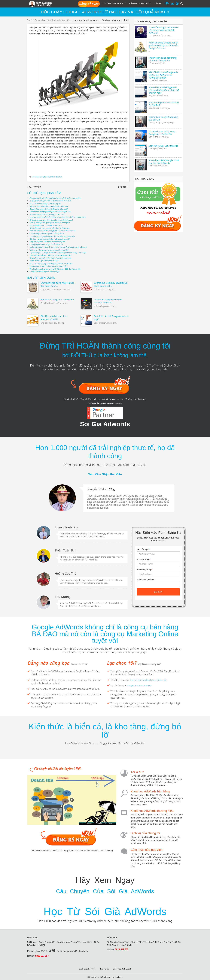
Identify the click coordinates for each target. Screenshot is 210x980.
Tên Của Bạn (143, 550)
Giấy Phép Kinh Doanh (123, 968)
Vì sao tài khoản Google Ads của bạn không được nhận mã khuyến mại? (164, 90)
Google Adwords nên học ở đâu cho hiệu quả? (50, 209)
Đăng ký (158, 592)
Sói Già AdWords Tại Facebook (110, 977)
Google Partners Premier (139, 686)
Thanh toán (104, 968)
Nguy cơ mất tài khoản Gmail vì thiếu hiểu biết (50, 206)
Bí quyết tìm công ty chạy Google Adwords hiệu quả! (53, 220)
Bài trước (35, 187)
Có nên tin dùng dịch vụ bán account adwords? (50, 250)
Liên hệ (158, 3)
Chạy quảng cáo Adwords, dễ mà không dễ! (49, 242)
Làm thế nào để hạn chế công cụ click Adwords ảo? (52, 255)
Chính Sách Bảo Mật (86, 968)
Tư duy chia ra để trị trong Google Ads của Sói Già (162, 133)
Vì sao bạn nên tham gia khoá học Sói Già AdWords (164, 162)
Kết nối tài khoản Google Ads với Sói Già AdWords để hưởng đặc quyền (163, 75)
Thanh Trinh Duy (66, 527)
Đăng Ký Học (89, 4)
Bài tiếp (123, 187)
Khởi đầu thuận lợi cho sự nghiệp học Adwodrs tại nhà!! (54, 231)
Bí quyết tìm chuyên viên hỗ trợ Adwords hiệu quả (52, 201)
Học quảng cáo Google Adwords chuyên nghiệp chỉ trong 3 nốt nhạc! (60, 253)
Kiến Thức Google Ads (114, 3)
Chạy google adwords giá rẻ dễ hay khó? (47, 244)
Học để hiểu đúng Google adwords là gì (47, 225)
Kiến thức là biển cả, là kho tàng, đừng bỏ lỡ (105, 731)
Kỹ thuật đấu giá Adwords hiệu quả (45, 261)
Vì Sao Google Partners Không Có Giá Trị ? (48, 214)
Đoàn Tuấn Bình (66, 550)
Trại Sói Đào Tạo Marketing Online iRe (148, 680)
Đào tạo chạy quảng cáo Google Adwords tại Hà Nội (53, 264)
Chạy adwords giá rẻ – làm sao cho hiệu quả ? (50, 266)
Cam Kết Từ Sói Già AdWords (163, 146)
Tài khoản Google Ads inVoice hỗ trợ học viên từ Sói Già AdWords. (164, 30)
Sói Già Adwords (36, 20)
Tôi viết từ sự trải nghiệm (58, 20)
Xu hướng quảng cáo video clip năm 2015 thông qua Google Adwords (60, 247)
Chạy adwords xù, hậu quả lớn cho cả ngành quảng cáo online (57, 198)
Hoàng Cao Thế (65, 573)
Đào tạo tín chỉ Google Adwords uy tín (46, 204)
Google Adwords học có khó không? (46, 272)
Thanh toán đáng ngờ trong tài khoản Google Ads (52, 212)
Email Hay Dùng (145, 570)
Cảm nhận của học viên (146, 849)
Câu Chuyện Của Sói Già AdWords (105, 890)
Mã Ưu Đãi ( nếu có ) (146, 580)
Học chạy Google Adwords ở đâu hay (48, 177)
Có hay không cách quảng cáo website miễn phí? (51, 223)
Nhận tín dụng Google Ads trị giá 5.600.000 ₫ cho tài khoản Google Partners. (164, 45)
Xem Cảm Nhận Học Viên (105, 474)
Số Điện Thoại (144, 560)
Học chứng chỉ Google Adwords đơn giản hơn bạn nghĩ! (54, 236)
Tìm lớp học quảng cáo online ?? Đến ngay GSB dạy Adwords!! (57, 269)
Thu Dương (63, 596)
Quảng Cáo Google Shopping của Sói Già (163, 118)
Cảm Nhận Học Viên (140, 3)
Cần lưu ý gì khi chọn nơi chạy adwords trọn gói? (51, 239)
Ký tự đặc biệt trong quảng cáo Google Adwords (51, 228)
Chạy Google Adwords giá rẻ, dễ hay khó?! (48, 234)
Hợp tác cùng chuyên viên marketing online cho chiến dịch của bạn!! (60, 217)
